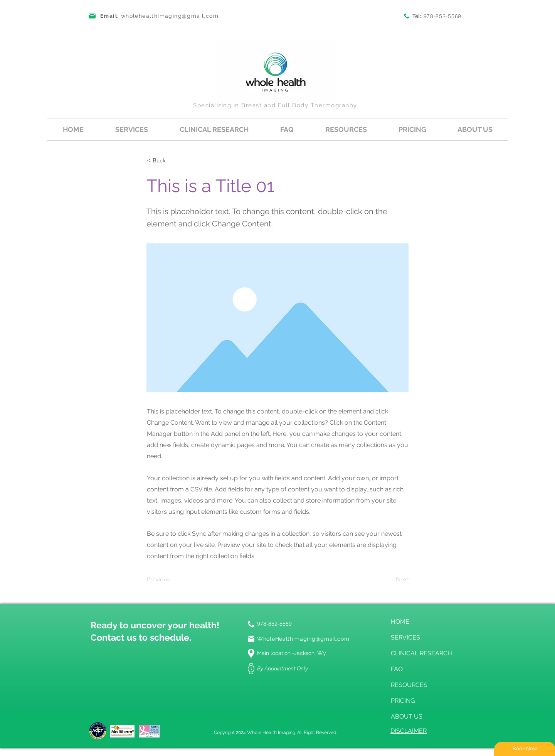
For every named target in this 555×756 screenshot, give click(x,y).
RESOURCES (409, 685)
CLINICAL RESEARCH (420, 653)
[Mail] (251, 639)
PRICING (403, 701)
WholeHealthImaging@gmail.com (303, 639)
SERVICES (405, 637)
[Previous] (172, 580)
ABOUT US (407, 716)
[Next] (390, 580)
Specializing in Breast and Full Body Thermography (275, 105)
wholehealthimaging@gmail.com (170, 16)
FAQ (397, 669)
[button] (132, 129)
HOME (400, 622)
